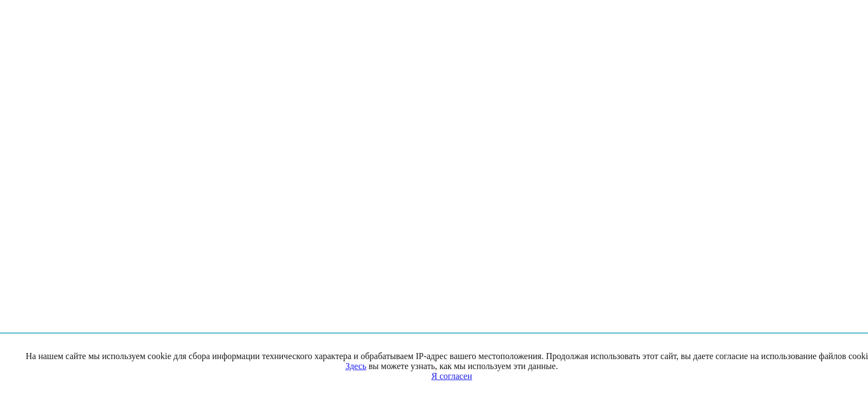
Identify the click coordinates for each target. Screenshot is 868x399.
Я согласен (452, 376)
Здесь (356, 366)
